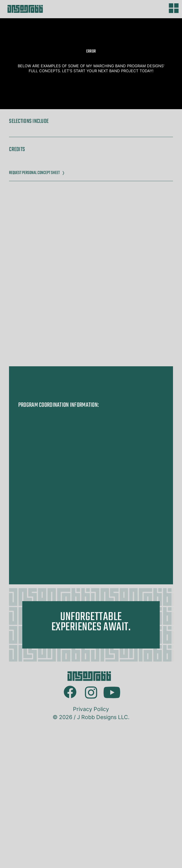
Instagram (91, 823)
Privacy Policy (91, 847)
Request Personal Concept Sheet (37, 173)
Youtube (112, 824)
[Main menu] (174, 8)
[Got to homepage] (48, 9)
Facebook (70, 823)
